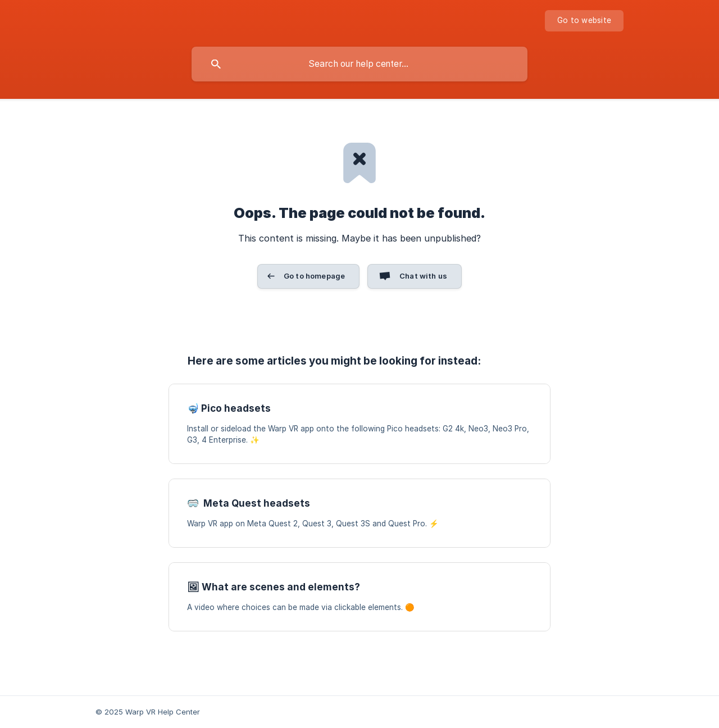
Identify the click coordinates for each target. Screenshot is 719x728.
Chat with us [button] (423, 276)
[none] (584, 21)
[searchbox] (359, 64)
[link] (359, 424)
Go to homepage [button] (314, 276)
